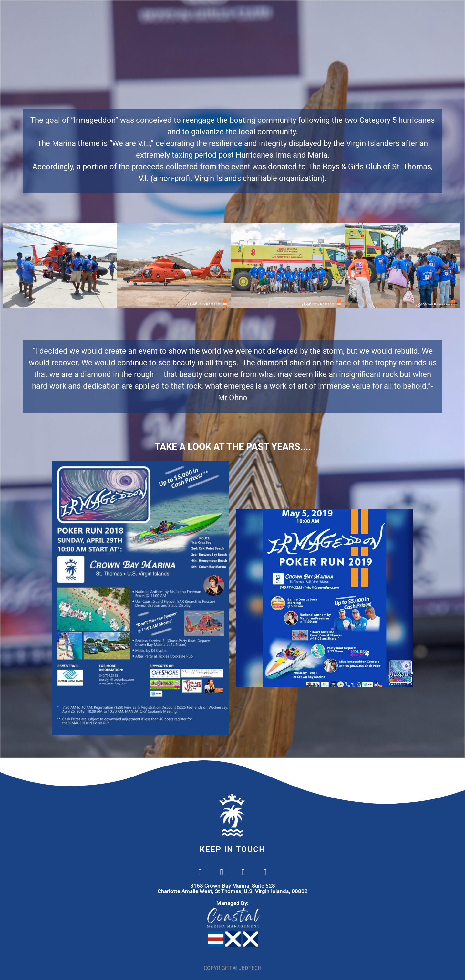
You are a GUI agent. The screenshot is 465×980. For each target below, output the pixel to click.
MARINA (181, 13)
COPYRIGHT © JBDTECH (232, 968)
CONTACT (266, 13)
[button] (8, 265)
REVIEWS (361, 13)
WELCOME (139, 13)
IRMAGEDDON (314, 13)
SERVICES (222, 13)
